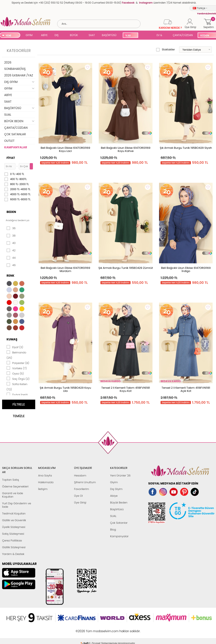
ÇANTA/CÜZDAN (183, 35)
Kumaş (12, 339)
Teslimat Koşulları (14, 513)
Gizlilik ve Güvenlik (14, 520)
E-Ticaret (95, 629)
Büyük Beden (119, 503)
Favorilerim (81, 489)
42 (11, 250)
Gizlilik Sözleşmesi (14, 547)
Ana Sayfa (45, 476)
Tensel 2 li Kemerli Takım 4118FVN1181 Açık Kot (186, 389)
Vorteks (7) (17, 368)
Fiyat (11, 158)
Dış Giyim (116, 489)
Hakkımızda (46, 482)
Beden (11, 212)
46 (11, 265)
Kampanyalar (119, 536)
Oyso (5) (15, 373)
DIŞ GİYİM (58, 36)
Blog (113, 530)
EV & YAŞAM (161, 36)
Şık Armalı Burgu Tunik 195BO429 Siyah (186, 148)
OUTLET (9, 141)
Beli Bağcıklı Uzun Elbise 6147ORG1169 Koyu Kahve (126, 149)
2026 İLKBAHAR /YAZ (19, 75)
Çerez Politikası (12, 540)
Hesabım (80, 476)
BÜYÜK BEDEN (74, 36)
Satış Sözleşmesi (13, 534)
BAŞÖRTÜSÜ (109, 35)
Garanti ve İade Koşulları (13, 495)
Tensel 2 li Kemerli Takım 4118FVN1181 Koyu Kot (126, 389)
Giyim (114, 482)
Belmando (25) (16, 355)
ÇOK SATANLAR (15, 134)
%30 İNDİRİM (130, 36)
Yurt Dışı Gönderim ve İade (17, 505)
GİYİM (29, 35)
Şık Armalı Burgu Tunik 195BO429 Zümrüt (126, 268)
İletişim (43, 489)
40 (11, 243)
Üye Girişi (80, 503)
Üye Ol (78, 496)
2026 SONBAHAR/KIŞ (15, 66)
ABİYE (44, 35)
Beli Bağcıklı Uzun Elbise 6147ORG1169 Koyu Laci (65, 149)
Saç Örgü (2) (18, 379)
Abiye (114, 496)
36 (11, 228)
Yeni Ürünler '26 (120, 476)
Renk (10, 276)
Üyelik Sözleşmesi (14, 527)
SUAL (147, 36)
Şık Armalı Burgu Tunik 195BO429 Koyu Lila (65, 389)
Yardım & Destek (13, 554)
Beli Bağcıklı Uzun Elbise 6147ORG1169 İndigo (186, 269)
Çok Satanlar (119, 523)
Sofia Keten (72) (17, 386)
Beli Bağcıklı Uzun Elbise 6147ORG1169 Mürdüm (65, 269)
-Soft (85, 629)
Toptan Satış (11, 480)
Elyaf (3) (15, 347)
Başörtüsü (117, 509)
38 (11, 236)
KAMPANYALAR (16, 147)
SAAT (92, 35)
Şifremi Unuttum (85, 482)
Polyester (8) (18, 363)
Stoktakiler (165, 50)
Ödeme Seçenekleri (15, 486)
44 (11, 258)
